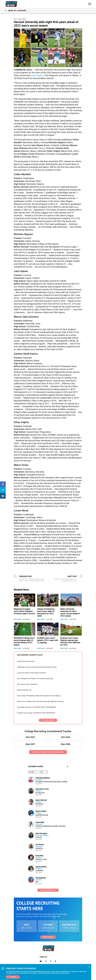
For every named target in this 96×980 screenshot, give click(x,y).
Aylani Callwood (41, 800)
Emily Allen (39, 856)
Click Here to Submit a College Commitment (48, 752)
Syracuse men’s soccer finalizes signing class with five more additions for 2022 (70, 641)
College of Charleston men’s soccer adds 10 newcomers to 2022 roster (46, 612)
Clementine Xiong (42, 789)
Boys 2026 (66, 744)
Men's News (18, 619)
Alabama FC (39, 848)
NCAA (15, 19)
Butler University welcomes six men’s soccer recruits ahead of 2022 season (70, 612)
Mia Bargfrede (41, 878)
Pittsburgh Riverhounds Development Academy (51, 782)
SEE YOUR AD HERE (48, 720)
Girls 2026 (66, 737)
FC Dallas (39, 837)
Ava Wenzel (40, 844)
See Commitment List (48, 890)
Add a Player (48, 937)
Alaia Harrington (41, 833)
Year (41, 772)
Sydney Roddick (41, 867)
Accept (13, 977)
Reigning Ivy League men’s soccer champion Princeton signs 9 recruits (24, 611)
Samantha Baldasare (43, 778)
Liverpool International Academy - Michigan (50, 826)
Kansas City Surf (41, 859)
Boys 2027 (30, 744)
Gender (32, 772)
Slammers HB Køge (42, 815)
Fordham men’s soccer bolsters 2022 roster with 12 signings (48, 640)
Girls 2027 (30, 737)
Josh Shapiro (37, 75)
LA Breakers (39, 870)
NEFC (37, 882)
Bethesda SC (40, 804)
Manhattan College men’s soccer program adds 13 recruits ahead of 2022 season (24, 641)
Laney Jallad (40, 822)
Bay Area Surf (40, 793)
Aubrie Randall (41, 811)
